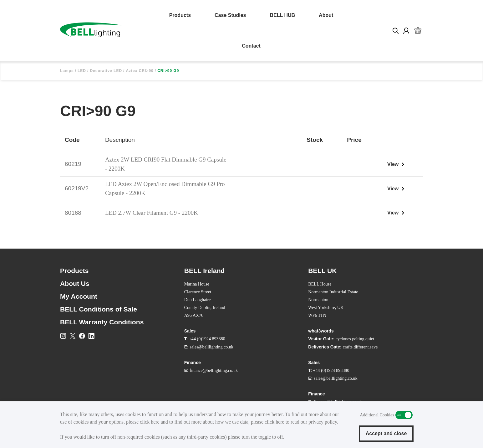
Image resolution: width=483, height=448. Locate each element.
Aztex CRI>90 (140, 71)
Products (180, 15)
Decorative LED (106, 71)
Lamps (67, 71)
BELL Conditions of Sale (99, 309)
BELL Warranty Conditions (102, 322)
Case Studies (230, 15)
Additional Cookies (404, 415)
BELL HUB (283, 15)
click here (150, 422)
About (326, 15)
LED (82, 71)
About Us (75, 283)
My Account (79, 296)
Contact (251, 46)
